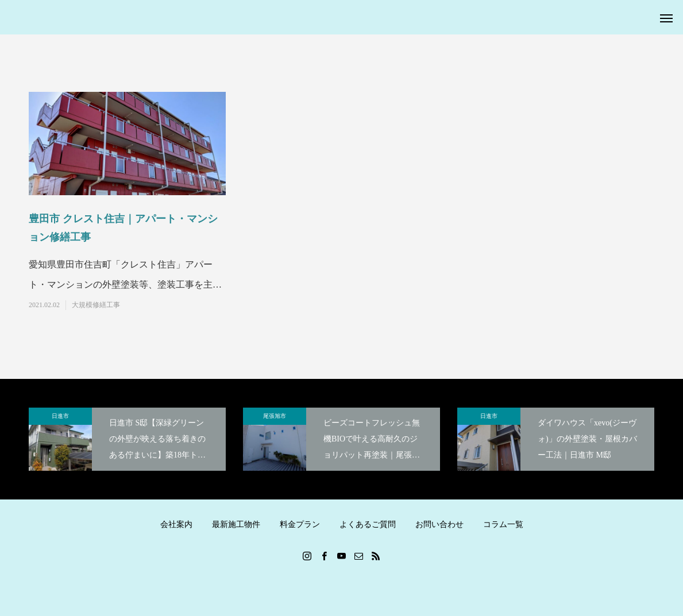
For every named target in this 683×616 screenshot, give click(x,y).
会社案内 (176, 524)
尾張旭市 (275, 416)
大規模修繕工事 (96, 305)
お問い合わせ (439, 524)
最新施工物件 (236, 524)
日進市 (60, 416)
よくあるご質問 (368, 524)
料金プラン (300, 524)
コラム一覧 (503, 524)
